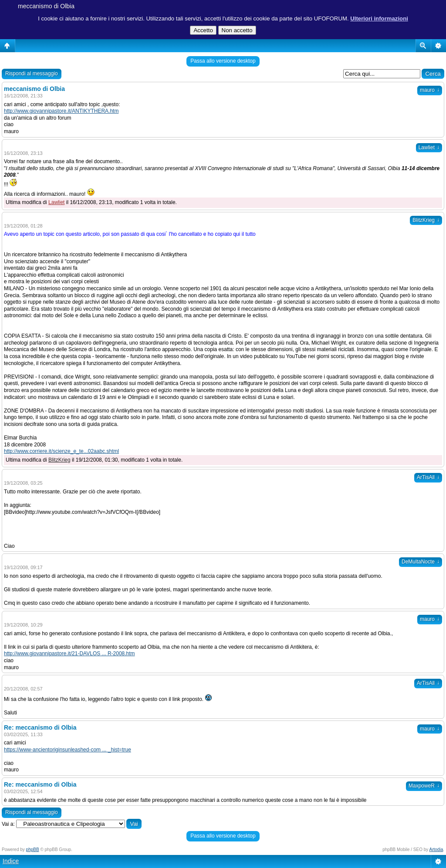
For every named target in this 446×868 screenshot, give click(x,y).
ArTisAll (428, 477)
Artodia (436, 850)
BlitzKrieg (426, 220)
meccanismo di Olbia (46, 6)
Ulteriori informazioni (379, 18)
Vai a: (8, 824)
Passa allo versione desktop (223, 61)
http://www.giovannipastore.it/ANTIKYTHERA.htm (61, 111)
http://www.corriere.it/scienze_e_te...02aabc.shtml (61, 451)
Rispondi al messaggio (32, 74)
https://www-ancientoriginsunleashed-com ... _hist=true (68, 750)
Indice (11, 861)
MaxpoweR (424, 786)
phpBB (33, 850)
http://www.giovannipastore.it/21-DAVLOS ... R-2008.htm (69, 654)
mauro (430, 90)
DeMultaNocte (421, 562)
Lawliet (429, 147)
